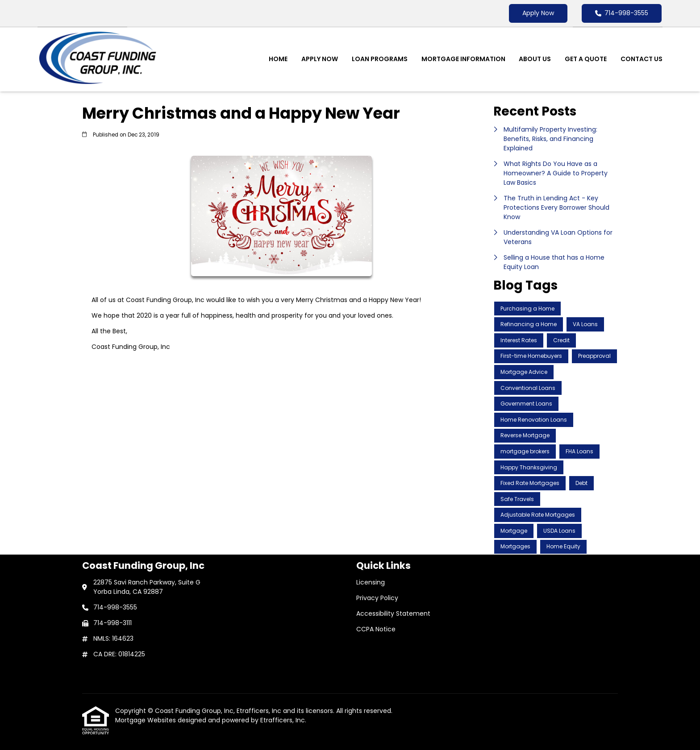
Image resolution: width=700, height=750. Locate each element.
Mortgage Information (463, 59)
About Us (535, 59)
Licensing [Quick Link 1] (371, 582)
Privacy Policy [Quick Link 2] (377, 598)
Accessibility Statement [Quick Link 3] (393, 613)
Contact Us (642, 59)
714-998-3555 (622, 13)
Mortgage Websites (146, 720)
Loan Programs (380, 59)
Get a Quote (586, 59)
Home (278, 59)
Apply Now (538, 13)
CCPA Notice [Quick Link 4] (376, 629)
